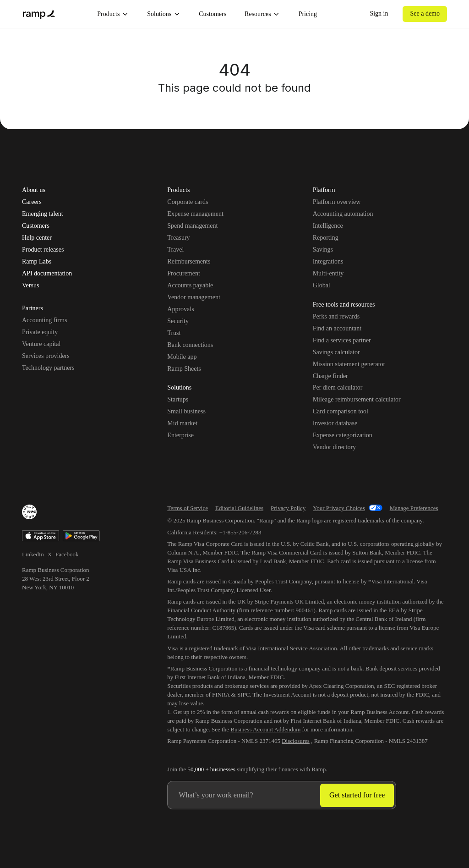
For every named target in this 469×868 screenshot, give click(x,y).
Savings (323, 250)
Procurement (184, 273)
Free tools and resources (344, 305)
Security (178, 321)
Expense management (195, 214)
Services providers (46, 356)
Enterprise (180, 435)
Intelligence (328, 226)
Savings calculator (336, 352)
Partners (33, 309)
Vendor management (194, 297)
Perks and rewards (336, 316)
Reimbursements (189, 261)
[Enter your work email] (244, 795)
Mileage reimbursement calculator (357, 399)
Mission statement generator (349, 364)
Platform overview (337, 202)
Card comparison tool (341, 411)
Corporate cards (188, 202)
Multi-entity (328, 273)
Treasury (178, 238)
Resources (262, 14)
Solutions (164, 14)
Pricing (308, 14)
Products (113, 14)
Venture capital (41, 344)
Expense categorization (343, 435)
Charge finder (330, 376)
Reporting (326, 238)
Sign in (379, 14)
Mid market (182, 423)
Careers (32, 202)
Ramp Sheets (184, 369)
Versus (30, 286)
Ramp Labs (37, 262)
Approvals (180, 309)
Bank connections (190, 345)
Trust (174, 333)
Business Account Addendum (265, 729)
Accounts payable (190, 285)
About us (34, 190)
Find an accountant (337, 328)
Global (322, 285)
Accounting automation (343, 214)
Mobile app (182, 357)
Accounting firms (44, 320)
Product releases (43, 250)
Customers (213, 14)
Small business (186, 411)
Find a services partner (342, 340)
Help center (37, 238)
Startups (178, 399)
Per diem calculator (338, 387)
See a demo (425, 14)
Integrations (328, 261)
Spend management (192, 226)
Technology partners (48, 368)
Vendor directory (334, 447)
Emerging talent (43, 214)
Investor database (335, 423)
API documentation (47, 274)
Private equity (40, 332)
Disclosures (296, 741)
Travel (175, 250)
